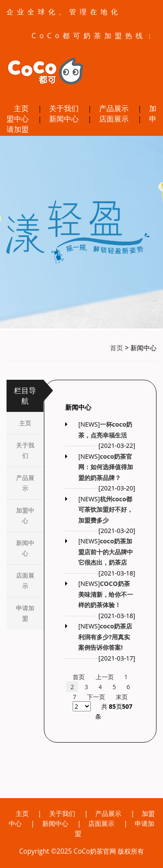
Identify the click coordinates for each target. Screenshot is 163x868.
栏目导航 (25, 396)
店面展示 (114, 119)
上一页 (105, 677)
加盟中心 (25, 515)
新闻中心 (64, 119)
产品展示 (114, 108)
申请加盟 (25, 613)
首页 (116, 348)
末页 (122, 697)
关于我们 (64, 108)
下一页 (96, 697)
